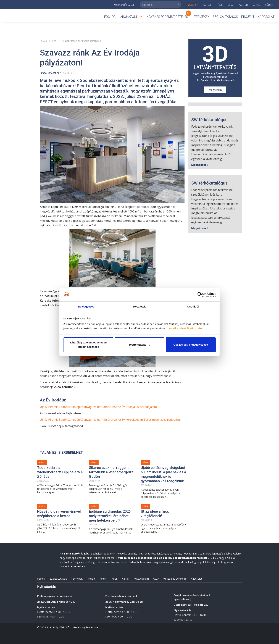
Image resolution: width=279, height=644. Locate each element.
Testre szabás (140, 345)
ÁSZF (156, 579)
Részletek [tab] (139, 307)
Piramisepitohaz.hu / (50, 73)
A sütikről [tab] (193, 307)
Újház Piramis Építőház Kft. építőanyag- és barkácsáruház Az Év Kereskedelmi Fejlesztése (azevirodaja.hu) (110, 420)
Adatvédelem (141, 579)
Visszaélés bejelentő (175, 579)
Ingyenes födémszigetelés (167, 16)
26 (72, 73)
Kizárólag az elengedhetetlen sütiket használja (88, 345)
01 (69, 73)
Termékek (77, 579)
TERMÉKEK (202, 17)
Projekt (248, 17)
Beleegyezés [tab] (86, 307)
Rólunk (103, 579)
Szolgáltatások (225, 17)
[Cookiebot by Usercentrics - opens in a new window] (200, 295)
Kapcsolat (266, 17)
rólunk (269, 5)
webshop (193, 5)
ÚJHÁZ (256, 5)
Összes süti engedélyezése (191, 345)
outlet (207, 5)
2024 (65, 73)
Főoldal (111, 17)
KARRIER (243, 5)
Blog (231, 5)
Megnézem (215, 90)
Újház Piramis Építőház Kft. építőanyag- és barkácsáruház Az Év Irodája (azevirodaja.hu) (98, 407)
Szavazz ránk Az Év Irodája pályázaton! (82, 41)
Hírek (220, 5)
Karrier (126, 579)
